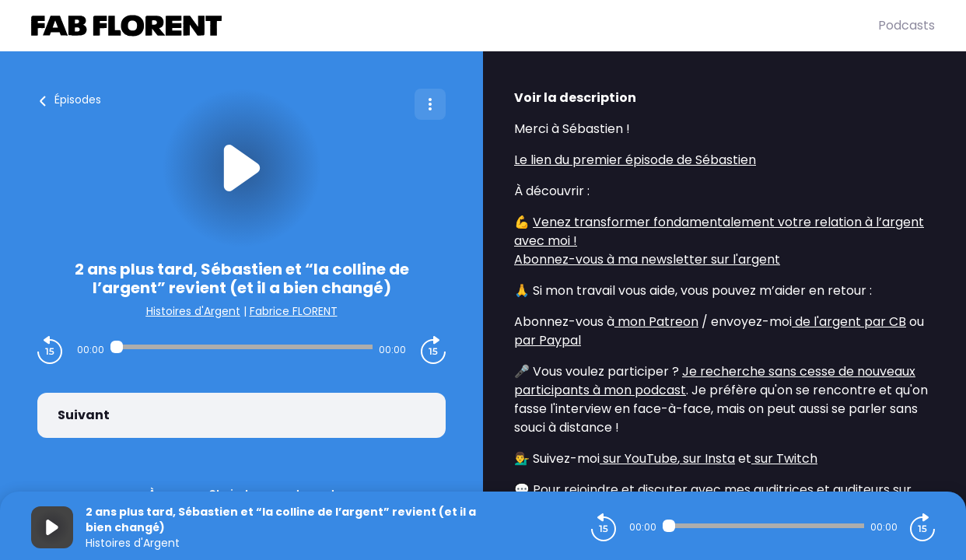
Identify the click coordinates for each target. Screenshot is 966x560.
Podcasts (906, 25)
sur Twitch (784, 458)
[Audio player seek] (241, 347)
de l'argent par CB (849, 322)
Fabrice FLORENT (294, 311)
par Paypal (548, 340)
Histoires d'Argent (193, 311)
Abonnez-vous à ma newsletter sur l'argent (647, 259)
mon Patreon (656, 322)
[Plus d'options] (430, 104)
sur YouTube (639, 458)
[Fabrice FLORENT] (455, 26)
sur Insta (707, 458)
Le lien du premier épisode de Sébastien (635, 160)
